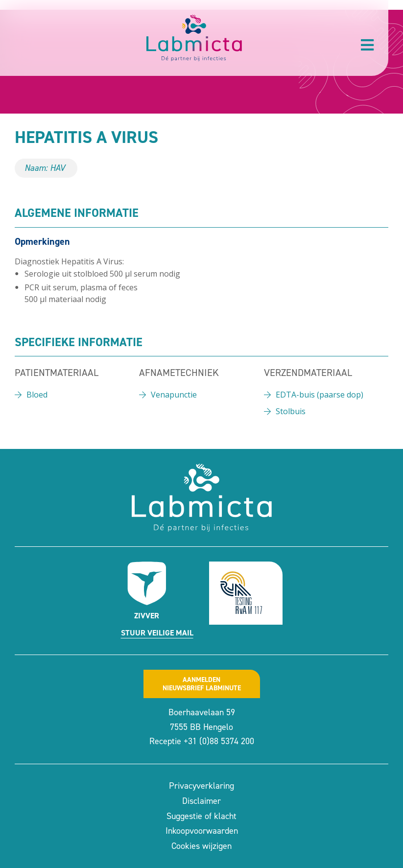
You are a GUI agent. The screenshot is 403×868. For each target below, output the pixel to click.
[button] (367, 45)
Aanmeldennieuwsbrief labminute (202, 684)
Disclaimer (201, 801)
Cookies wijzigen (201, 846)
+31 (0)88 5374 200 (219, 741)
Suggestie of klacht (201, 816)
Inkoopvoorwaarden (202, 831)
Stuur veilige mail (157, 633)
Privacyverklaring (201, 786)
